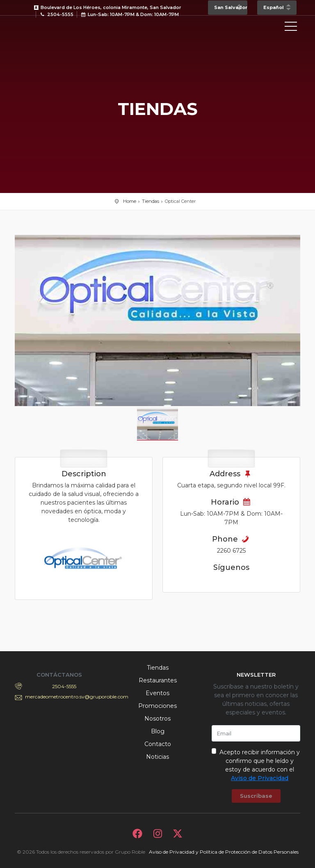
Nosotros (157, 719)
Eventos (157, 693)
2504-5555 (64, 686)
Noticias (157, 757)
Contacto (158, 744)
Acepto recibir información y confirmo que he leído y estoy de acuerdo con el (260, 765)
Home (130, 201)
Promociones (157, 706)
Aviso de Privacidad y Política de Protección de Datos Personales (224, 852)
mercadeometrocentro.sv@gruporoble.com (64, 697)
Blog (158, 731)
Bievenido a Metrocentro (52, 28)
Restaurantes (158, 680)
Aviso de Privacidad (260, 778)
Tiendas (151, 201)
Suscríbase (256, 796)
